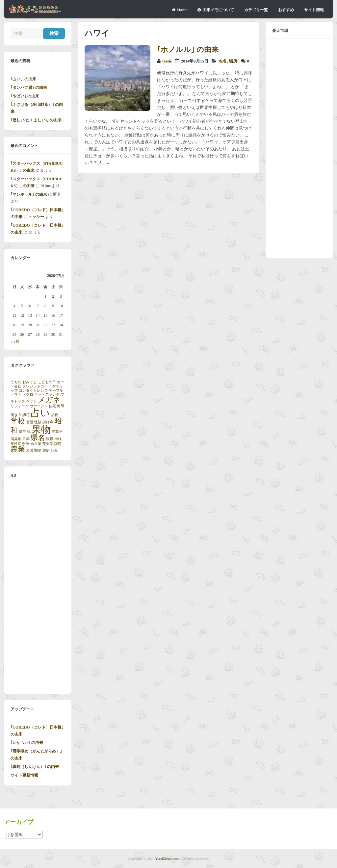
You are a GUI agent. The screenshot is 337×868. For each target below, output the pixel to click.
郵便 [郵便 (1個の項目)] (38, 450)
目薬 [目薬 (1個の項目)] (26, 439)
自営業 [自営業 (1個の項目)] (36, 444)
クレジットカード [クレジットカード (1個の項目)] (37, 386)
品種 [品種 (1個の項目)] (55, 415)
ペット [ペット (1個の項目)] (31, 401)
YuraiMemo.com (168, 858)
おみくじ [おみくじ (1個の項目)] (30, 382)
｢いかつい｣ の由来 (27, 743)
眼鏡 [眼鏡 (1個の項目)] (50, 439)
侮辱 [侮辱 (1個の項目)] (61, 406)
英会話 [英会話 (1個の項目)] (48, 444)
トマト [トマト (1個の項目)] (16, 395)
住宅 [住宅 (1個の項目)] (52, 406)
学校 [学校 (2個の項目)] (18, 421)
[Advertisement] (38, 588)
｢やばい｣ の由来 (25, 96)
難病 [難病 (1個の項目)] (46, 450)
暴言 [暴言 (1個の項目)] (22, 432)
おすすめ (286, 10)
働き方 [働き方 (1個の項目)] (16, 415)
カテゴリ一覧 (256, 10)
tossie (167, 61)
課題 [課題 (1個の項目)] (58, 444)
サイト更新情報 (24, 775)
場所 (233, 61)
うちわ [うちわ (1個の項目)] (16, 382)
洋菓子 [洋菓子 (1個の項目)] (57, 432)
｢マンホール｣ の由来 (29, 194)
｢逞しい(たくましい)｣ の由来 (36, 120)
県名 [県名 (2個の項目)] (38, 438)
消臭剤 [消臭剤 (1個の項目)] (16, 439)
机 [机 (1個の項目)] (29, 432)
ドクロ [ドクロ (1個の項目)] (28, 395)
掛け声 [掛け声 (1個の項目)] (48, 422)
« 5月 (15, 341)
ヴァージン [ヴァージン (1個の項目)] (39, 406)
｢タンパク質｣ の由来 (29, 87)
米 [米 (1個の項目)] (28, 444)
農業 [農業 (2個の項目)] (18, 449)
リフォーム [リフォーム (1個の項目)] (20, 406)
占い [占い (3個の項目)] (40, 413)
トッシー (36, 217)
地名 (222, 61)
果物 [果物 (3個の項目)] (41, 430)
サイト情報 (314, 10)
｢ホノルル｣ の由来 (188, 50)
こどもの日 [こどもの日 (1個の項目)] (47, 382)
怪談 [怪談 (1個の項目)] (38, 422)
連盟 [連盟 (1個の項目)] (30, 450)
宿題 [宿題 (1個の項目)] (30, 422)
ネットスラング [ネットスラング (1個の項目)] (47, 395)
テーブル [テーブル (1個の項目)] (56, 391)
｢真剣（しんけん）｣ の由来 (35, 767)
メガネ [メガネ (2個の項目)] (49, 400)
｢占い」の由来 (23, 79)
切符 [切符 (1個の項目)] (26, 415)
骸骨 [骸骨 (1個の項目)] (54, 450)
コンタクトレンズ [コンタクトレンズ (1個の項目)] (33, 391)
